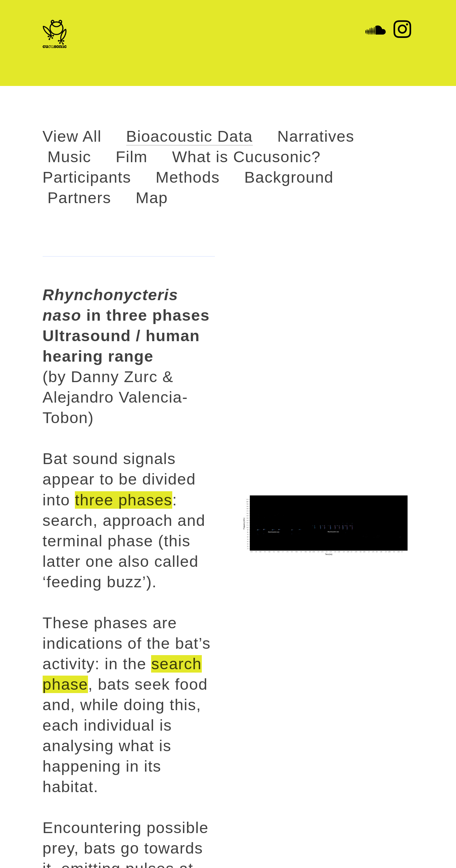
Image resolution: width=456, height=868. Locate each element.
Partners (79, 198)
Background (289, 177)
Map (152, 198)
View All (72, 136)
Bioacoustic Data (190, 136)
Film (132, 157)
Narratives (316, 136)
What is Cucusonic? (246, 157)
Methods (188, 177)
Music (69, 157)
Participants (87, 177)
